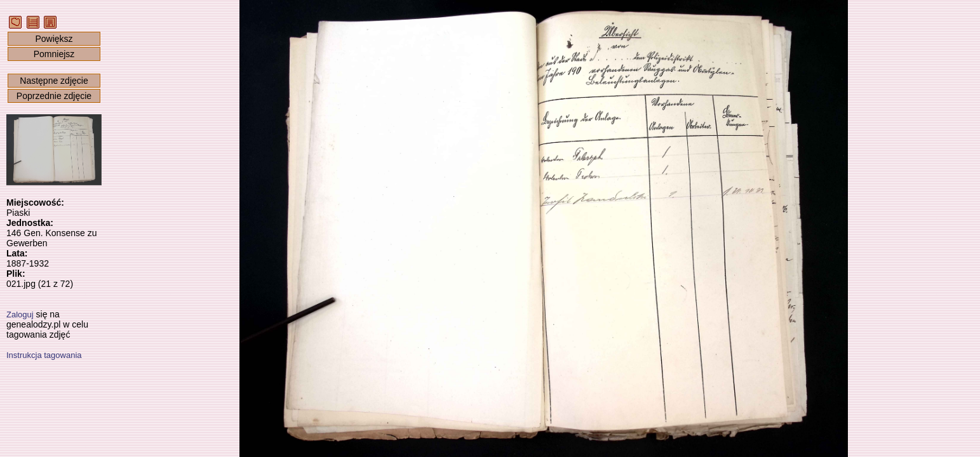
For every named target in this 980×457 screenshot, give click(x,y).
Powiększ (54, 39)
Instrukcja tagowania (44, 355)
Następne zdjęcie (54, 81)
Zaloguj (20, 315)
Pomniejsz (54, 54)
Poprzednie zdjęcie (54, 96)
